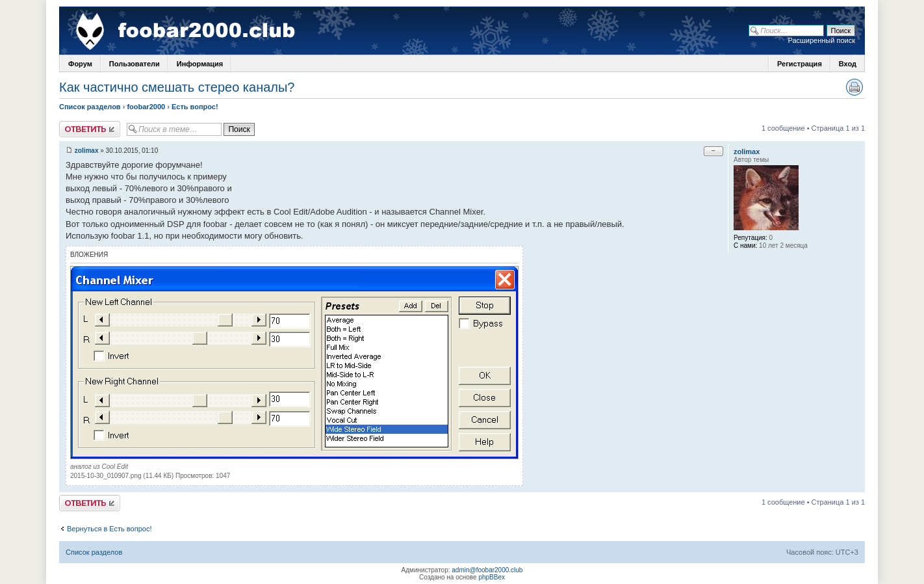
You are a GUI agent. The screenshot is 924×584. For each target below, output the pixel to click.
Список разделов (90, 107)
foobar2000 (146, 107)
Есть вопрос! (195, 107)
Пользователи (135, 64)
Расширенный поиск (821, 40)
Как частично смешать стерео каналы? (177, 87)
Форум (80, 64)
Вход (848, 64)
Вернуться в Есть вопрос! (109, 529)
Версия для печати (854, 87)
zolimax (87, 151)
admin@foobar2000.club (487, 570)
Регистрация (800, 64)
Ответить (90, 129)
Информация (200, 64)
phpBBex (492, 577)
